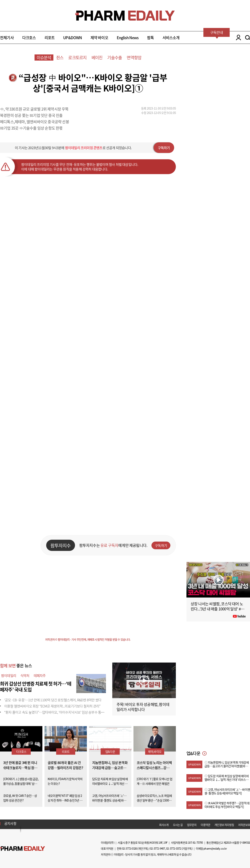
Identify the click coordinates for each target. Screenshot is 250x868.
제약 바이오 (99, 38)
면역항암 (134, 58)
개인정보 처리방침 (224, 825)
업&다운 (110, 752)
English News (128, 38)
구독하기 (164, 148)
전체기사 (7, 38)
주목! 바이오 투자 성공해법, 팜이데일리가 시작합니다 (143, 707)
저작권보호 (244, 825)
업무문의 (192, 825)
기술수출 (115, 58)
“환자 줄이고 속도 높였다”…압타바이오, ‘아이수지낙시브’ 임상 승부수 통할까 (56, 712)
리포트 (50, 38)
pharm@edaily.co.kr (215, 848)
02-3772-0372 (174, 848)
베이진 (97, 58)
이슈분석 (44, 58)
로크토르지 (77, 58)
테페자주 (40, 675)
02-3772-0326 (129, 848)
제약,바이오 (155, 752)
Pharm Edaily (22, 849)
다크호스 (29, 38)
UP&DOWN (72, 38)
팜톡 (150, 38)
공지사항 (10, 823)
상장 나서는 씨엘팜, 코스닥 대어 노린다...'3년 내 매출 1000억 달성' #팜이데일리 (217, 609)
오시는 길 (178, 825)
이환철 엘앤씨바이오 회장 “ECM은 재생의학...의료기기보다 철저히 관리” (52, 706)
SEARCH (248, 37)
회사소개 (164, 825)
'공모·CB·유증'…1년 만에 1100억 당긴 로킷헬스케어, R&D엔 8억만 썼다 (53, 700)
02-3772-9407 (157, 848)
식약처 (25, 675)
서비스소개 (171, 38)
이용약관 (205, 825)
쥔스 (60, 58)
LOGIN (237, 37)
